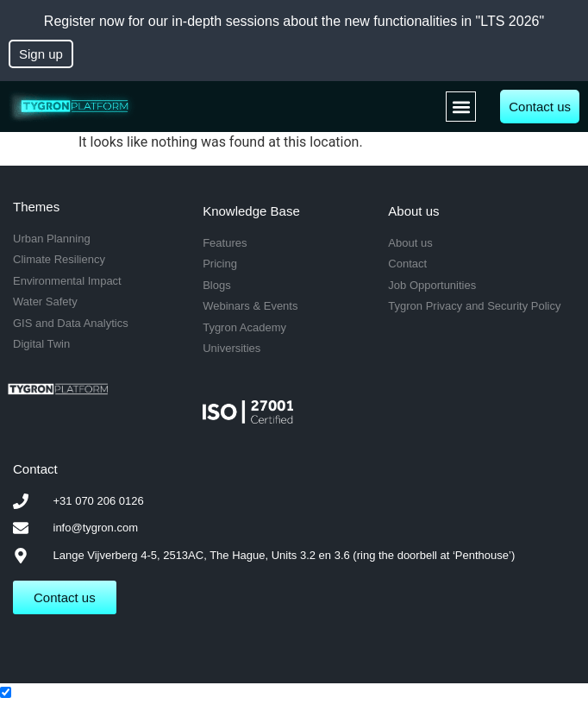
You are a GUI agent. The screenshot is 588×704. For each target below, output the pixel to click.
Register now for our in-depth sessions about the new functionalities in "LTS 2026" (294, 21)
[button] (461, 107)
